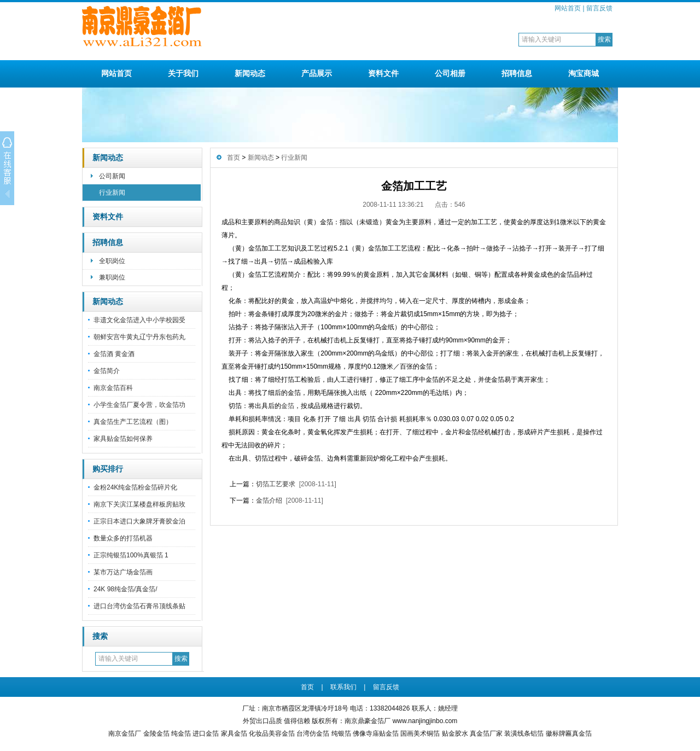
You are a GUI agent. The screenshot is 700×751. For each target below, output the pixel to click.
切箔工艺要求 (276, 484)
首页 (234, 158)
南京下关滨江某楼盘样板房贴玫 (139, 504)
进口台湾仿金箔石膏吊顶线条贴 (139, 606)
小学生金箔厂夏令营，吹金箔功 (139, 405)
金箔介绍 (269, 500)
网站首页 (568, 8)
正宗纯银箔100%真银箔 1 (131, 555)
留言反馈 (599, 8)
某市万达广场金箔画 (123, 572)
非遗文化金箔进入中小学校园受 (139, 320)
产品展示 (317, 73)
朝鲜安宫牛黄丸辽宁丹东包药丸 (139, 337)
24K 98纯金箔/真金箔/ (126, 589)
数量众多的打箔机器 (123, 538)
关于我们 (183, 73)
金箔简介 (107, 371)
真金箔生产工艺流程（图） (133, 422)
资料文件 (383, 73)
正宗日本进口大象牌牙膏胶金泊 (139, 521)
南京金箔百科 (113, 388)
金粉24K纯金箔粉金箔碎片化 (135, 487)
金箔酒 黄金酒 (114, 354)
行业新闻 (112, 193)
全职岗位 (112, 261)
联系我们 (343, 687)
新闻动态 (250, 73)
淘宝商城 (584, 73)
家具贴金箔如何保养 (123, 439)
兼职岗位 (112, 277)
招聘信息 (517, 73)
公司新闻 (112, 176)
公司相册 (450, 73)
